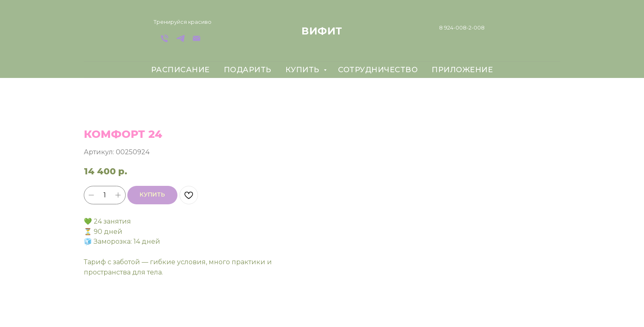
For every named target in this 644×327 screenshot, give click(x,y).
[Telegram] (181, 41)
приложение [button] (462, 70)
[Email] (197, 41)
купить (304, 70)
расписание (181, 70)
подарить (248, 70)
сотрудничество (378, 70)
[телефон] (164, 41)
